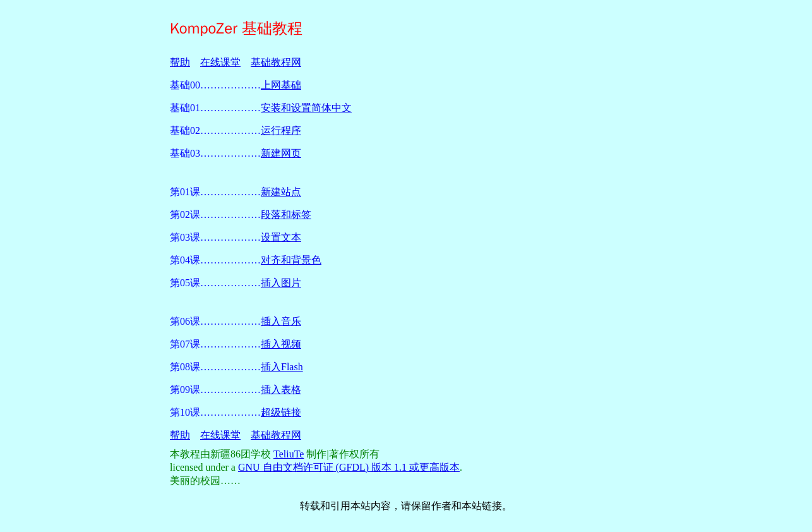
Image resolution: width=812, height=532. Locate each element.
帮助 (180, 62)
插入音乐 (281, 321)
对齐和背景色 (291, 260)
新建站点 (281, 192)
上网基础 (281, 85)
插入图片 (281, 283)
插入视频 (281, 344)
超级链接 (281, 412)
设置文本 (281, 237)
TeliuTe (289, 454)
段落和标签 (286, 215)
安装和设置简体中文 (306, 108)
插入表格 (281, 390)
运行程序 (281, 130)
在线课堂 (220, 62)
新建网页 (281, 153)
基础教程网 (276, 62)
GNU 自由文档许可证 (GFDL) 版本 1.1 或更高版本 (349, 467)
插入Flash (282, 367)
